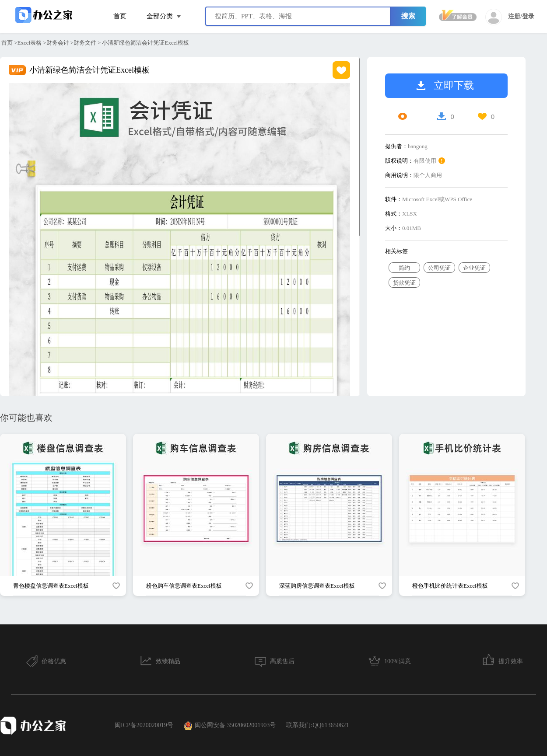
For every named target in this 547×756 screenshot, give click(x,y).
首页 (120, 16)
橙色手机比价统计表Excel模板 (450, 586)
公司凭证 (439, 268)
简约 (404, 268)
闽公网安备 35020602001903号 (230, 726)
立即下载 (445, 85)
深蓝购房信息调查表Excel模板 (317, 586)
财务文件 (85, 43)
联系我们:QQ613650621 (317, 725)
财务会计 (58, 43)
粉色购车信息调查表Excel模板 (184, 586)
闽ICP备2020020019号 (144, 725)
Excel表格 (30, 43)
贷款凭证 (404, 283)
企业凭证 (474, 268)
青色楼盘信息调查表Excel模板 (51, 586)
